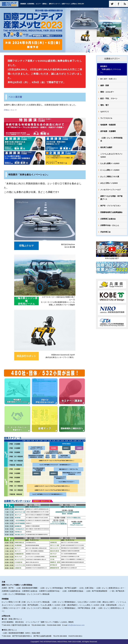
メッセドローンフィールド (111, 193)
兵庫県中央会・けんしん (110, 229)
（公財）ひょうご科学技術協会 (112, 141)
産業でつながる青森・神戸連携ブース (112, 201)
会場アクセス (66, 4)
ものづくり (105, 113)
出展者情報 (30, 4)
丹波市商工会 (106, 236)
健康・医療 (105, 86)
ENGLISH (81, 4)
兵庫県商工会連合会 (108, 223)
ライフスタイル (106, 119)
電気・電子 (105, 106)
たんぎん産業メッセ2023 (110, 166)
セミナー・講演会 (41, 4)
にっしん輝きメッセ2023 (110, 173)
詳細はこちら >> (10, 110)
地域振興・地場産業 (108, 126)
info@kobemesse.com (76, 625)
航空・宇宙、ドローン (109, 99)
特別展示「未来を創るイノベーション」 (111, 69)
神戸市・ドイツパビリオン (111, 209)
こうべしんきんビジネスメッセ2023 (112, 158)
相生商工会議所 (106, 149)
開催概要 (23, 4)
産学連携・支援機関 (108, 133)
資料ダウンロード (54, 4)
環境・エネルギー (107, 93)
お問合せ (74, 4)
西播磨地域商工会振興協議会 (112, 216)
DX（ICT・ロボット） (109, 79)
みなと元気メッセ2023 (109, 186)
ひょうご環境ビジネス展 (110, 179)
